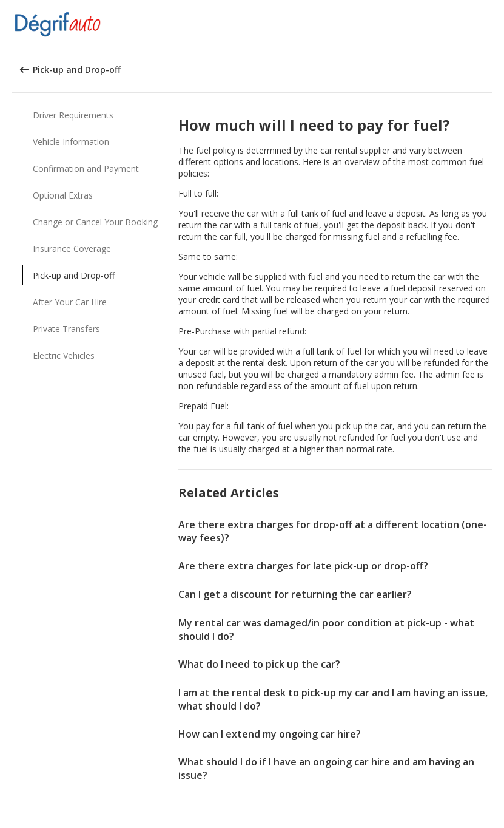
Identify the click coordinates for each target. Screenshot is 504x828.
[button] (491, 24)
